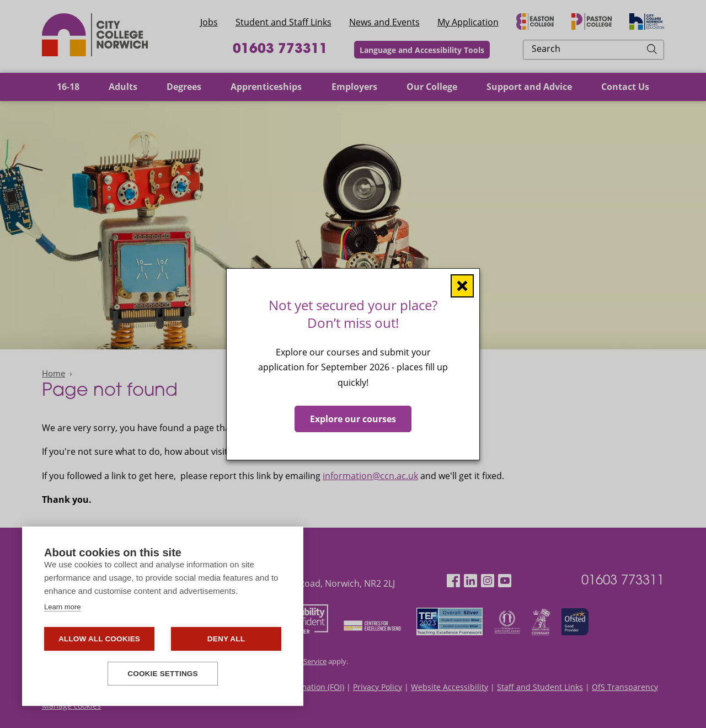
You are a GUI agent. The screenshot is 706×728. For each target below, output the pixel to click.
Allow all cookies (99, 639)
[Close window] (462, 285)
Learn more (62, 607)
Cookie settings (163, 674)
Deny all (226, 639)
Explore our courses (353, 418)
